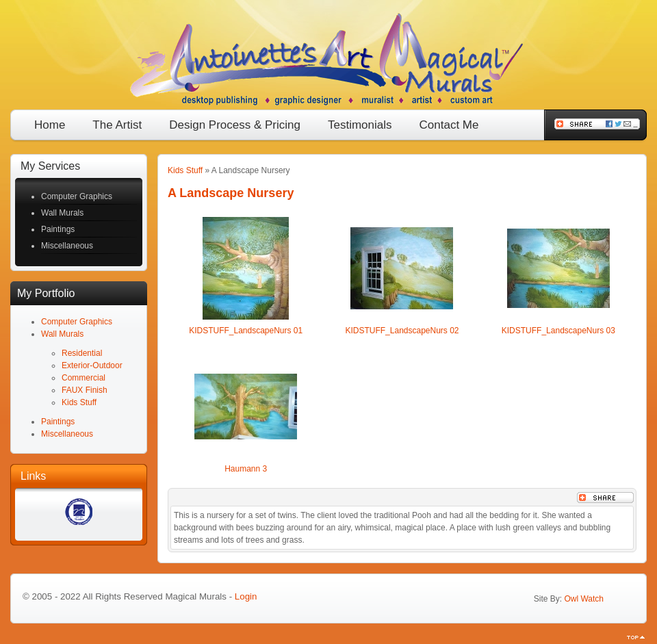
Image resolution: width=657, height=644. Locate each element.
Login (246, 596)
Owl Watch (584, 599)
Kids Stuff (185, 170)
